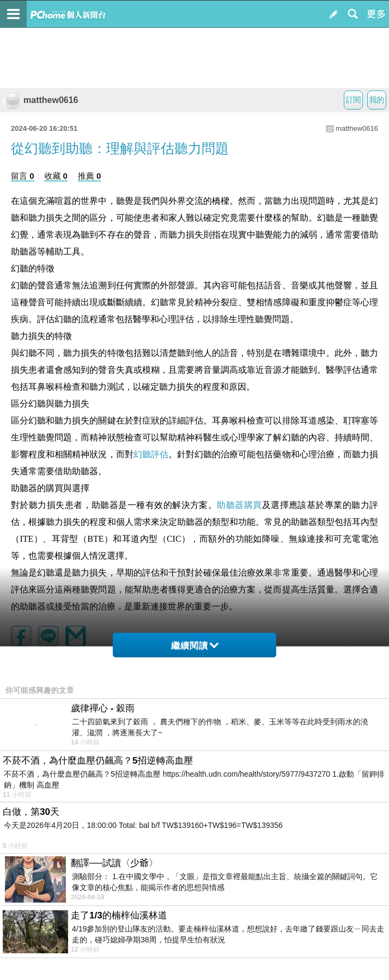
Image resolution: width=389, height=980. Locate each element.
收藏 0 (56, 176)
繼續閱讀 (195, 646)
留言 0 (23, 176)
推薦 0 (90, 176)
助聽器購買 (239, 505)
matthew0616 (41, 100)
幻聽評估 (151, 454)
